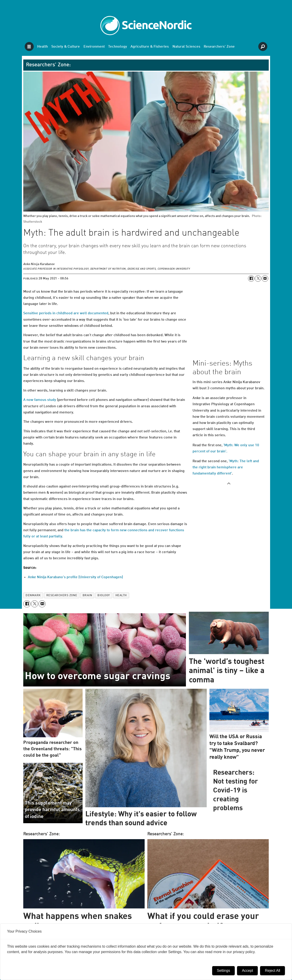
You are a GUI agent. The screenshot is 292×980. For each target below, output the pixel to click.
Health (43, 47)
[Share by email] (265, 279)
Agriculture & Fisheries (150, 47)
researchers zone (62, 595)
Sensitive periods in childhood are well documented (66, 313)
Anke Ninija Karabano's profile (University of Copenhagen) (75, 577)
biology (104, 595)
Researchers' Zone (219, 47)
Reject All (272, 971)
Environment (94, 47)
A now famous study (40, 400)
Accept (247, 971)
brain (87, 595)
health (121, 595)
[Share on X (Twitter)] (258, 279)
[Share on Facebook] (251, 279)
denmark (33, 595)
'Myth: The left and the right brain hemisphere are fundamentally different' (226, 467)
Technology (118, 47)
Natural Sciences (186, 47)
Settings (224, 971)
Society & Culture (66, 47)
